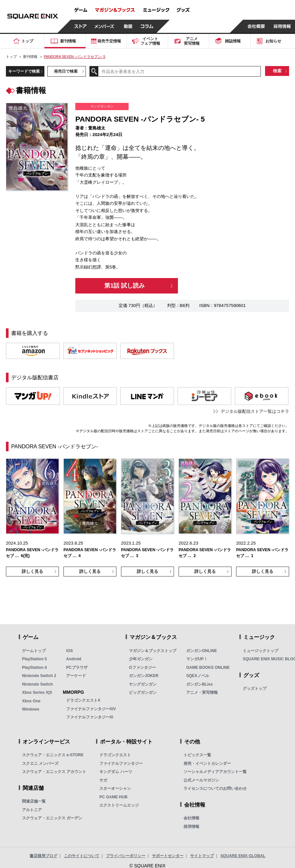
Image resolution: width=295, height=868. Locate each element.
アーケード (76, 676)
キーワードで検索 (24, 71)
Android (74, 659)
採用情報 (191, 827)
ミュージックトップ (260, 651)
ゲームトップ (34, 651)
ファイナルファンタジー (121, 763)
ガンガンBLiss (199, 684)
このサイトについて (82, 856)
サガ (103, 780)
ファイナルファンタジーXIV (91, 709)
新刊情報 (30, 57)
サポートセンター (168, 856)
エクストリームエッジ (119, 805)
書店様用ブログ (43, 856)
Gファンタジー (142, 668)
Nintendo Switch (37, 684)
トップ (11, 57)
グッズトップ (255, 689)
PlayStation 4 (34, 668)
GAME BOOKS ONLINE (208, 668)
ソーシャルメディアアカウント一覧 (215, 772)
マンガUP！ (197, 659)
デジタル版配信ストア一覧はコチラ (255, 411)
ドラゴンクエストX (83, 700)
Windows (31, 709)
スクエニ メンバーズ (40, 763)
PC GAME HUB (113, 797)
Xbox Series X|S (37, 692)
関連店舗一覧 (34, 801)
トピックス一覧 (197, 755)
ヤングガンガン (143, 684)
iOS (70, 651)
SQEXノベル (197, 676)
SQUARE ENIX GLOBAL (243, 856)
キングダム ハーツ (116, 772)
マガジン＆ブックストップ (153, 651)
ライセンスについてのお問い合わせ (215, 788)
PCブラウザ (77, 668)
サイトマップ (202, 856)
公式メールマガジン (201, 780)
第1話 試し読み (124, 286)
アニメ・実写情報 (202, 692)
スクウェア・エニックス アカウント (54, 772)
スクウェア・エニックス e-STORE (53, 755)
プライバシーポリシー (126, 856)
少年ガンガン (141, 659)
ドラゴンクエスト (115, 755)
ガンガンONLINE (201, 651)
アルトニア (32, 810)
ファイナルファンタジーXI (90, 717)
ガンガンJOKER (144, 676)
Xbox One (31, 701)
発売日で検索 (66, 71)
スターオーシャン (115, 788)
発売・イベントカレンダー (207, 763)
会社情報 (191, 818)
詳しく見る (32, 572)
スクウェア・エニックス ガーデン (52, 818)
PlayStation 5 (34, 659)
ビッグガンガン (143, 692)
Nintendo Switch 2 (39, 676)
